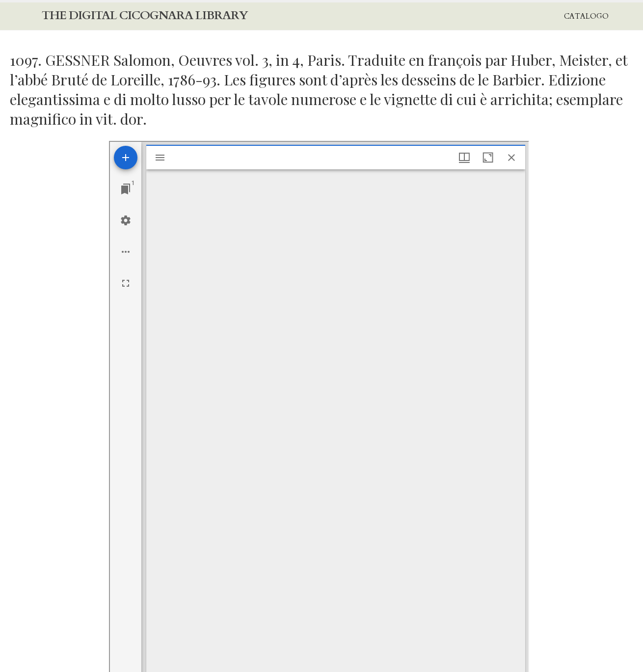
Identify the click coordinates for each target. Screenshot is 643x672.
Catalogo (586, 16)
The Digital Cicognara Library (145, 15)
